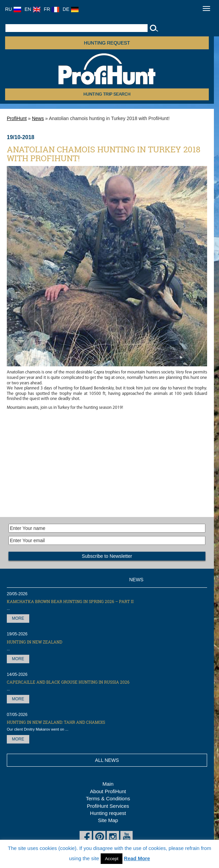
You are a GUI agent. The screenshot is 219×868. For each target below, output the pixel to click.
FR (52, 9)
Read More (137, 858)
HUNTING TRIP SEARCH (107, 94)
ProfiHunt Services (108, 806)
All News (107, 760)
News (38, 118)
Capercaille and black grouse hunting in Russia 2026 (68, 682)
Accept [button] (112, 859)
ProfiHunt (17, 118)
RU (13, 9)
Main (108, 784)
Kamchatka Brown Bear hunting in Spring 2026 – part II (70, 601)
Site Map (108, 820)
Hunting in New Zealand (35, 642)
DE (70, 9)
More (18, 618)
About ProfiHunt (108, 791)
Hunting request (107, 43)
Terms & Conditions (108, 798)
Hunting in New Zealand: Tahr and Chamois (56, 722)
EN (32, 9)
